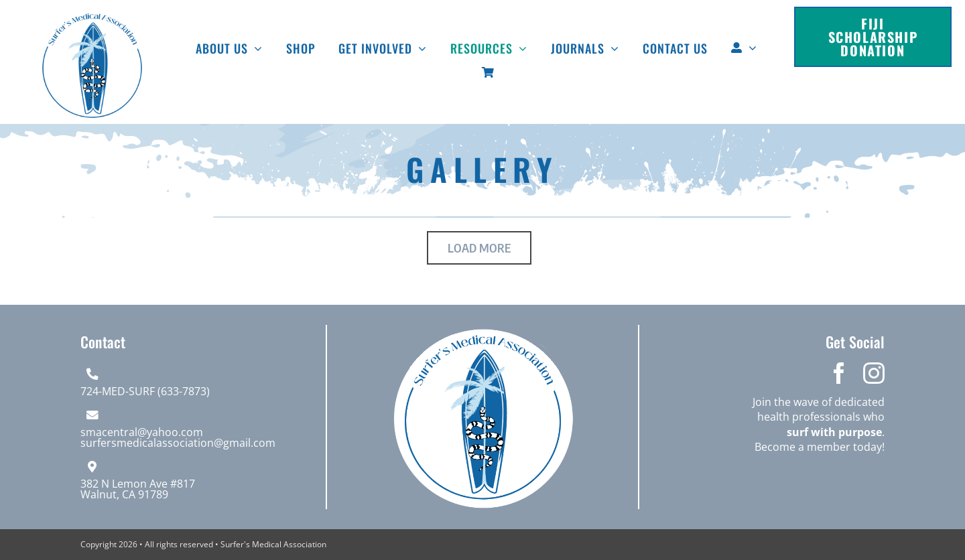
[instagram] (874, 373)
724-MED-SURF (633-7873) (145, 391)
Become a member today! (820, 447)
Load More (479, 248)
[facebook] (839, 373)
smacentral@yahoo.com (142, 432)
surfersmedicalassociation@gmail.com (178, 443)
